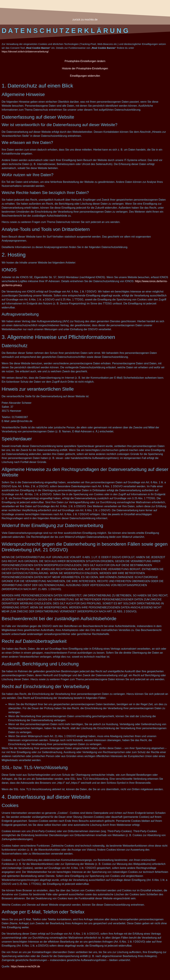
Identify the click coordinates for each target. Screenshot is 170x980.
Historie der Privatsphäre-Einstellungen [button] (85, 68)
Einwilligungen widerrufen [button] (85, 76)
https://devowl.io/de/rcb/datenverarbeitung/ (25, 51)
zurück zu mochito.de (85, 20)
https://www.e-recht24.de (25, 966)
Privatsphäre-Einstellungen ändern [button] (85, 61)
